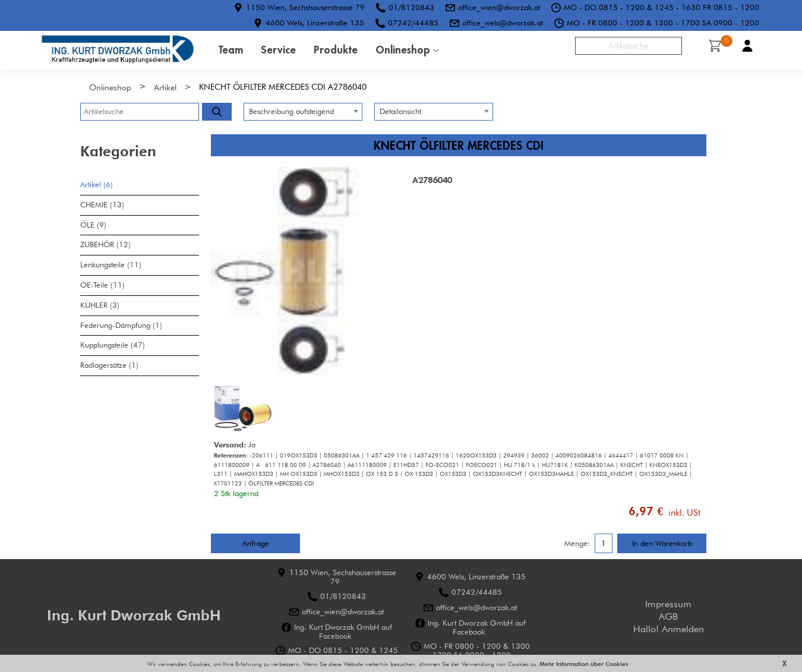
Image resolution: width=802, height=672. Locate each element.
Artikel (165, 87)
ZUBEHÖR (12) (105, 244)
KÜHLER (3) (100, 305)
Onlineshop (403, 50)
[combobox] (303, 112)
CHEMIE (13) (102, 205)
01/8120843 (411, 7)
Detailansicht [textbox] (400, 111)
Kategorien (118, 151)
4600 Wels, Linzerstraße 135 (315, 23)
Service (278, 50)
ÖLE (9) (93, 225)
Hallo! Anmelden (669, 629)
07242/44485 (413, 23)
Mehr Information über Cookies (583, 664)
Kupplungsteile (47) (113, 345)
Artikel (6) (97, 184)
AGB (668, 616)
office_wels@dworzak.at (503, 23)
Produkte (336, 50)
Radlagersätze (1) (109, 365)
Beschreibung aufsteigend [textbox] (291, 111)
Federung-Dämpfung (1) (121, 325)
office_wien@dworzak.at (499, 7)
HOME (118, 51)
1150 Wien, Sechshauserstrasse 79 (305, 7)
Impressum (668, 604)
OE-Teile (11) (102, 285)
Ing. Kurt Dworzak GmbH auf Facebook (343, 631)
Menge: (577, 544)
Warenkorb (719, 44)
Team (231, 50)
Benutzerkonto (747, 46)
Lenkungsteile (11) (111, 265)
